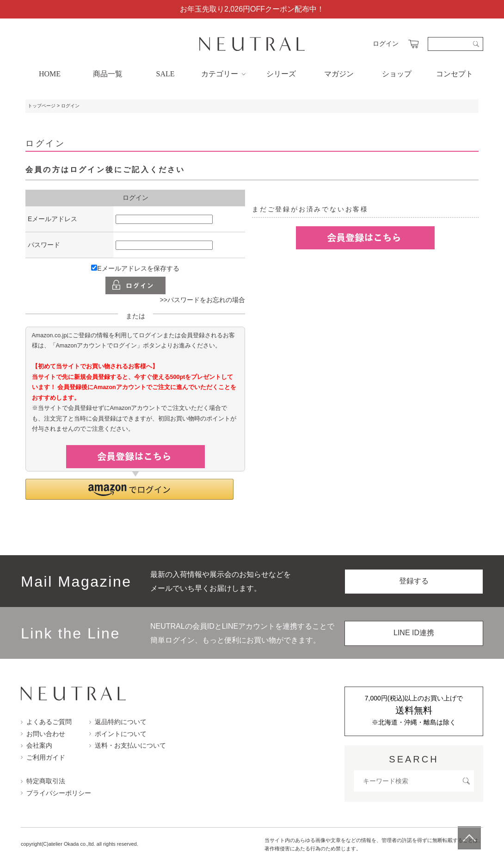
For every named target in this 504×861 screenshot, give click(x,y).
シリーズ (281, 74)
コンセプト (455, 74)
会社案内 (37, 745)
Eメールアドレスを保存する (135, 268)
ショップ (397, 74)
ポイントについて (118, 734)
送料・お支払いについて (128, 745)
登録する (414, 581)
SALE (166, 74)
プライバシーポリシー (56, 793)
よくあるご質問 (46, 722)
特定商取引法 (43, 781)
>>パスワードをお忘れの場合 (203, 300)
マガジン (339, 74)
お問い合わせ (43, 734)
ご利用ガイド (43, 757)
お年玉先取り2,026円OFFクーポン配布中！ (252, 9)
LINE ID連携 (414, 633)
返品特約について (118, 722)
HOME (50, 74)
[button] (129, 489)
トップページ (42, 106)
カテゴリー (223, 74)
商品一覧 (108, 74)
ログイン (386, 43)
